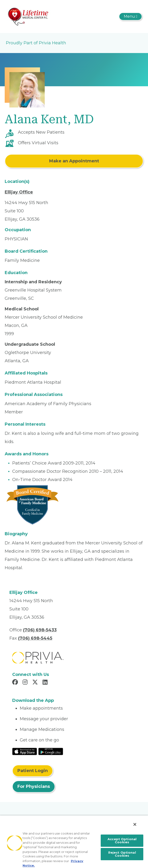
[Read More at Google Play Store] (51, 751)
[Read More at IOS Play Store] (25, 751)
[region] (74, 842)
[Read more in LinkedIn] (46, 683)
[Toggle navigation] (130, 16)
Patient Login (33, 771)
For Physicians (34, 786)
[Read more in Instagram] (26, 683)
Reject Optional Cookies (122, 854)
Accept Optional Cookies (122, 841)
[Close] (135, 824)
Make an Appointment (74, 161)
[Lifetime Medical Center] (29, 16)
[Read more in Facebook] (16, 683)
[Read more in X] (36, 683)
